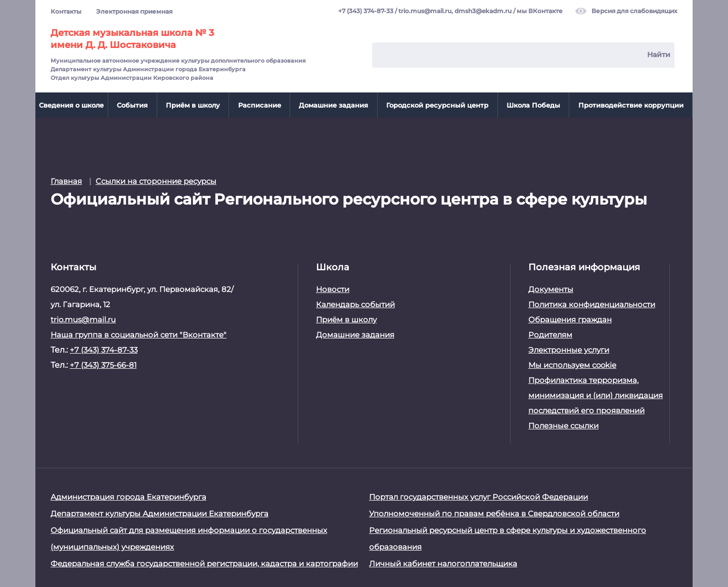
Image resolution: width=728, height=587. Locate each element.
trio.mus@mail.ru (83, 320)
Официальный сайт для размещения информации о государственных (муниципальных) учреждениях (189, 539)
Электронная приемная (134, 11)
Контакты (66, 11)
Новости (333, 289)
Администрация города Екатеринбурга (128, 497)
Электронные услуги (569, 350)
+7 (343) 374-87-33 (366, 11)
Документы (551, 289)
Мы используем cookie (572, 365)
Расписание (260, 105)
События (132, 105)
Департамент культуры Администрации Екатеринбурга (160, 513)
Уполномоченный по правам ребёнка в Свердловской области (494, 513)
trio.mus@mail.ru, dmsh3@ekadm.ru (455, 11)
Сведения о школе (71, 105)
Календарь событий (355, 304)
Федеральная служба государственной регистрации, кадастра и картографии (204, 564)
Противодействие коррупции (631, 105)
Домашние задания (333, 105)
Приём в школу (193, 105)
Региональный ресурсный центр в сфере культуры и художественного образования (508, 539)
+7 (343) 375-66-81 (103, 365)
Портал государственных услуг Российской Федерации (479, 497)
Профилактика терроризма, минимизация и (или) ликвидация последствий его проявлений (596, 395)
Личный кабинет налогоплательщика (443, 564)
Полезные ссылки (563, 426)
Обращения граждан (570, 320)
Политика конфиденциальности (592, 304)
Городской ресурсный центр (437, 105)
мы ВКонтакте (540, 11)
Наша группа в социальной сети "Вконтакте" (139, 335)
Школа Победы (533, 105)
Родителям (550, 335)
